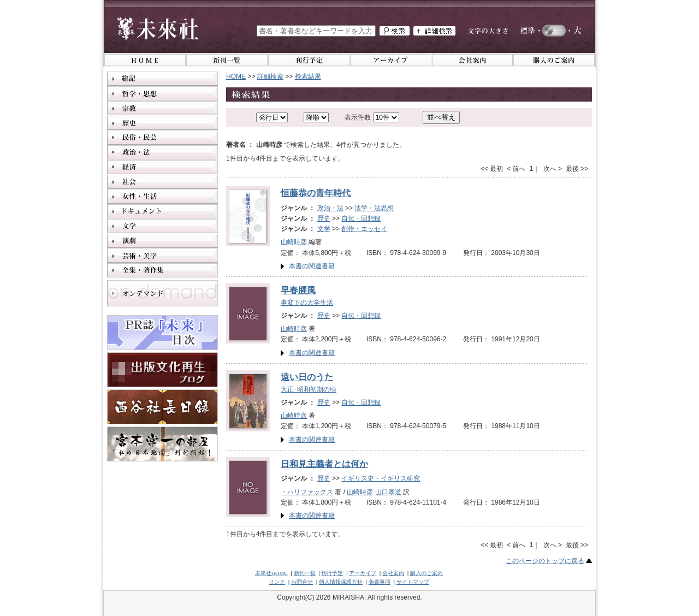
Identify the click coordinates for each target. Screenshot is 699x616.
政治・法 (330, 208)
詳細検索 (270, 76)
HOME (236, 76)
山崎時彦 (294, 242)
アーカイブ (363, 573)
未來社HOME (271, 573)
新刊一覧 (305, 573)
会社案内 (393, 573)
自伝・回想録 (361, 218)
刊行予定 (332, 573)
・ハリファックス (307, 492)
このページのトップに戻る (545, 561)
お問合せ (302, 582)
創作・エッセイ (364, 229)
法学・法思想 (374, 208)
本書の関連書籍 (312, 266)
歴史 (324, 218)
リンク (277, 582)
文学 (324, 229)
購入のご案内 (426, 573)
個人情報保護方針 (341, 582)
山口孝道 (388, 492)
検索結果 (308, 76)
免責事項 (380, 582)
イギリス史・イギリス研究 (381, 478)
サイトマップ (413, 582)
